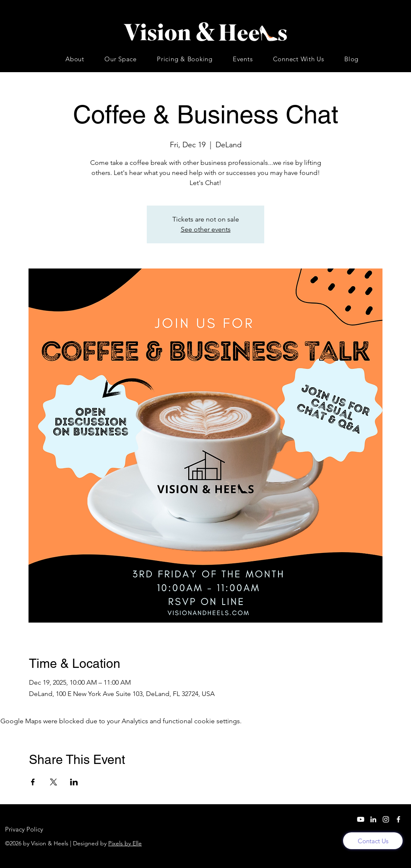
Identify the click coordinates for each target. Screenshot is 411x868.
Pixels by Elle (125, 843)
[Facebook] (398, 819)
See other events (206, 229)
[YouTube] (361, 819)
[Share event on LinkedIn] (74, 782)
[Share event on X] (53, 782)
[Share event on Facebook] (33, 782)
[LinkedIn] (373, 819)
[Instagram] (386, 819)
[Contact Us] (373, 841)
